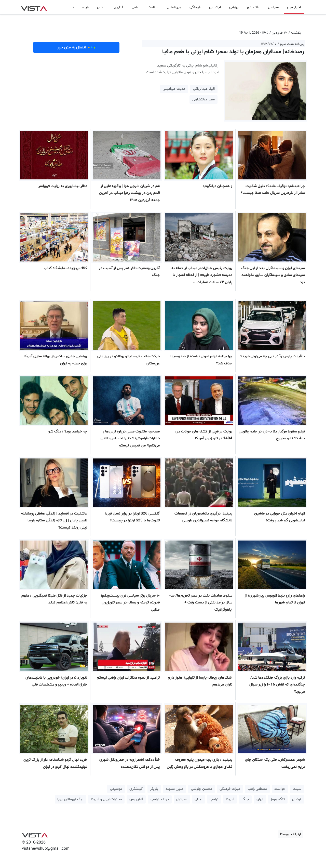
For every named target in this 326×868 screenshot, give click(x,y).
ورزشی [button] (234, 7)
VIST (34, 7)
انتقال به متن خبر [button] (76, 47)
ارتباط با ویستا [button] (290, 834)
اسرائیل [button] (182, 799)
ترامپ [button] (214, 799)
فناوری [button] (119, 7)
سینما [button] (297, 789)
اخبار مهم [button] (294, 7)
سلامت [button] (153, 7)
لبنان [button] (198, 799)
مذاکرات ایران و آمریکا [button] (106, 799)
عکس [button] (101, 7)
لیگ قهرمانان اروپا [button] (70, 799)
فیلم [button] (85, 7)
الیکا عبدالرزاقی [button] (204, 89)
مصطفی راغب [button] (257, 789)
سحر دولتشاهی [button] (203, 100)
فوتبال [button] (297, 799)
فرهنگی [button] (195, 7)
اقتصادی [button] (253, 7)
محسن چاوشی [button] (202, 789)
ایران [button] (260, 799)
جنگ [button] (245, 799)
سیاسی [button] (273, 7)
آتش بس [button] (136, 799)
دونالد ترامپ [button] (160, 799)
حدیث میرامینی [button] (174, 89)
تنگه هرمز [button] (278, 799)
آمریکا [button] (230, 799)
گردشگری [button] (136, 789)
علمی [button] (135, 7)
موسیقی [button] (116, 789)
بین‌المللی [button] (174, 7)
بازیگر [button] (154, 789)
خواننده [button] (280, 789)
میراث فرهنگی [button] (230, 789)
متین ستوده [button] (174, 789)
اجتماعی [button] (215, 7)
